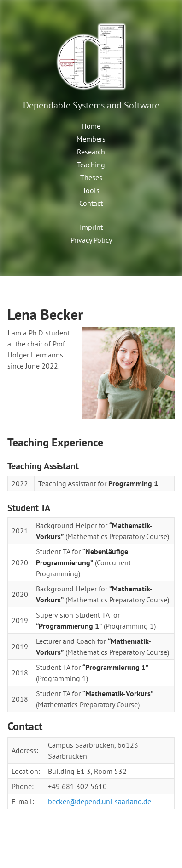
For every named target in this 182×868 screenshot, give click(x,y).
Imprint (91, 227)
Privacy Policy (91, 240)
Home (91, 126)
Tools (91, 190)
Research (91, 152)
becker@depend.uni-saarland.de (100, 801)
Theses (91, 177)
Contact (91, 203)
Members (91, 139)
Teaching (91, 165)
